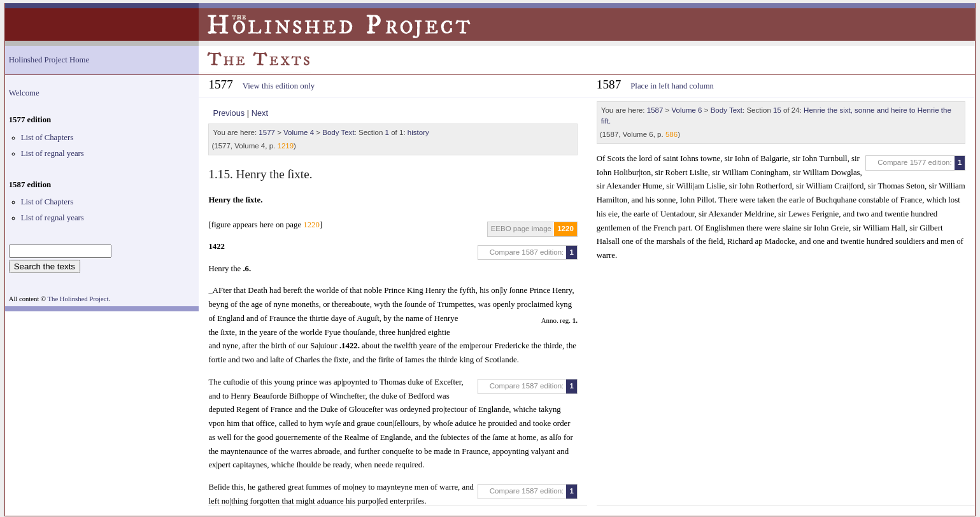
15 (777, 110)
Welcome (24, 93)
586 (671, 134)
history (418, 132)
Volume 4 (299, 132)
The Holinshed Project (78, 299)
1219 (285, 146)
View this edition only (279, 86)
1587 (655, 110)
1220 (565, 229)
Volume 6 (687, 110)
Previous (229, 113)
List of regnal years (53, 153)
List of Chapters (47, 138)
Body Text (338, 132)
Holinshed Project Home (49, 60)
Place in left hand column (672, 86)
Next (260, 113)
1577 (267, 132)
